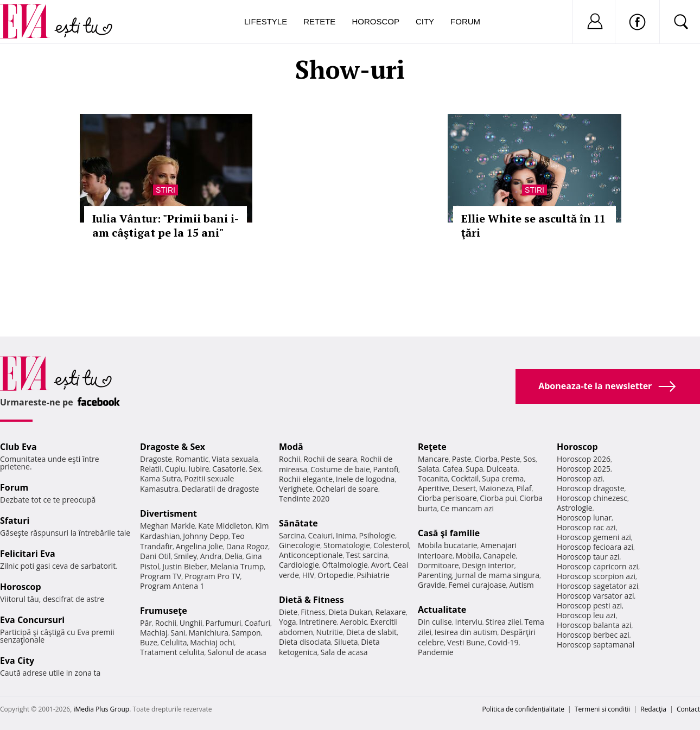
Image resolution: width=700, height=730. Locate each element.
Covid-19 (503, 642)
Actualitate (442, 610)
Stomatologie (347, 545)
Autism (521, 585)
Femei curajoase (477, 585)
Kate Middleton (225, 526)
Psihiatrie (373, 575)
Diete (288, 612)
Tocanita (433, 478)
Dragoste (156, 459)
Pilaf (524, 488)
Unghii (191, 623)
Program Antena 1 (172, 586)
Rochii (166, 623)
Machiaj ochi (212, 642)
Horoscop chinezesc (592, 498)
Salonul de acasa (237, 652)
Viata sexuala (235, 459)
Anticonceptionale (311, 555)
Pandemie (436, 652)
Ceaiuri (321, 535)
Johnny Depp (206, 536)
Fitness (313, 612)
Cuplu (175, 469)
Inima (346, 535)
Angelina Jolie (199, 546)
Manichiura (209, 633)
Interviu (469, 622)
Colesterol (391, 545)
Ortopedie (335, 575)
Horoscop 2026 (584, 459)
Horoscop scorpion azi (596, 576)
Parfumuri (224, 623)
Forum (465, 21)
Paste (462, 459)
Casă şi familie (449, 533)
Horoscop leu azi (586, 615)
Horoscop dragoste (591, 488)
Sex (255, 469)
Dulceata (502, 469)
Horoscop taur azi (588, 557)
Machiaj (154, 633)
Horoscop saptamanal (596, 645)
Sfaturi (15, 520)
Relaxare (391, 612)
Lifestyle (266, 21)
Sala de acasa (344, 652)
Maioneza (496, 488)
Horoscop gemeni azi (594, 537)
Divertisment (168, 513)
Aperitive (434, 488)
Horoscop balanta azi (594, 625)
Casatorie (229, 469)
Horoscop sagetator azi (597, 586)
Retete (319, 21)
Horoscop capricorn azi (597, 566)
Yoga (288, 622)
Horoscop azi (580, 478)
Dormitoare (438, 565)
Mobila (468, 556)
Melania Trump (237, 566)
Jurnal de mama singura (497, 575)
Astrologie (575, 508)
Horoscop (376, 21)
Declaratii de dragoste (221, 489)
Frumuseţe (164, 611)
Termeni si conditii (603, 709)
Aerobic (354, 622)
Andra (211, 556)
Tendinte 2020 (304, 499)
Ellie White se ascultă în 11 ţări (533, 226)
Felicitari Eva (28, 554)
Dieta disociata (305, 642)
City (425, 21)
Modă (291, 447)
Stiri (166, 190)
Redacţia (653, 709)
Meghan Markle (168, 526)
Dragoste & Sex (173, 447)
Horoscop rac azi (586, 527)
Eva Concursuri (32, 620)
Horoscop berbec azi (593, 635)
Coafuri (257, 623)
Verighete (296, 489)
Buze (149, 642)
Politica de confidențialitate (523, 709)
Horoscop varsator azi (595, 596)
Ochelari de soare (347, 489)
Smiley (185, 556)
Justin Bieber (184, 566)
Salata (429, 469)
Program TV (161, 576)
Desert (464, 488)
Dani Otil (155, 556)
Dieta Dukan (350, 612)
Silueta (346, 642)
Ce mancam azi (467, 508)
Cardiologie (299, 565)
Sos (529, 459)
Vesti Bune (466, 642)
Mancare (433, 459)
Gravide (432, 585)
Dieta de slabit (371, 632)
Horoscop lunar (584, 518)
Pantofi (386, 469)
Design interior (488, 565)
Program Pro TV (212, 576)
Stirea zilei (503, 622)
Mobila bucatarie (448, 545)
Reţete (432, 447)
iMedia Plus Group (101, 709)
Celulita (174, 642)
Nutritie (329, 632)
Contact (688, 709)
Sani (178, 633)
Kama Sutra (160, 478)
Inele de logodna (365, 479)
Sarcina (292, 535)
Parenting (435, 575)
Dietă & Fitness (311, 600)
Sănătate (298, 523)
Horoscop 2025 (584, 469)
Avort (380, 565)
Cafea (452, 469)
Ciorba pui (498, 498)
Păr (146, 623)
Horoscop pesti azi (589, 605)
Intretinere (318, 622)
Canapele (499, 556)
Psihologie (377, 535)
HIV (308, 575)
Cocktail (465, 478)
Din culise (435, 622)
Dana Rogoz (247, 546)
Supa (475, 469)
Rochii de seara (330, 459)
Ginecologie (300, 545)
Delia (234, 556)
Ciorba (486, 459)
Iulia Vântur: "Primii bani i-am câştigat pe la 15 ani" (166, 226)
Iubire (199, 469)
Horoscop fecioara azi (595, 547)
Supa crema (503, 478)
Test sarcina (367, 555)
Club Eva (18, 447)
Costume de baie (340, 469)
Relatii (151, 469)
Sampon (246, 633)
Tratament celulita (172, 652)
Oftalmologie (345, 565)
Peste (511, 459)
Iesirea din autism (466, 632)
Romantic (192, 459)
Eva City (17, 661)
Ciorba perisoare (447, 498)
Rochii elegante (306, 479)
